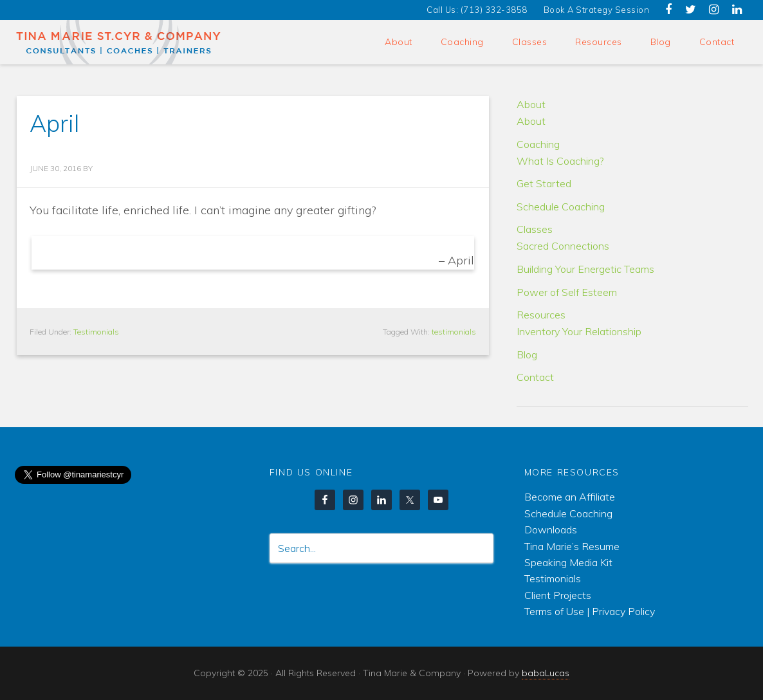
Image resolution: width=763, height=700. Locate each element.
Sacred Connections (563, 246)
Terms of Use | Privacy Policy (590, 611)
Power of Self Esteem (567, 292)
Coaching (538, 144)
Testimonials (96, 332)
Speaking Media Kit (568, 562)
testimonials (454, 332)
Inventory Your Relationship (579, 331)
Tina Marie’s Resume (572, 546)
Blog (527, 355)
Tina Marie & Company (119, 42)
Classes (535, 229)
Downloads (551, 530)
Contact (535, 377)
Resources (541, 315)
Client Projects (558, 595)
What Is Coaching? (560, 161)
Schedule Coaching (561, 207)
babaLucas (546, 673)
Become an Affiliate (570, 497)
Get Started (544, 183)
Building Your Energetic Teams (585, 269)
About (531, 104)
